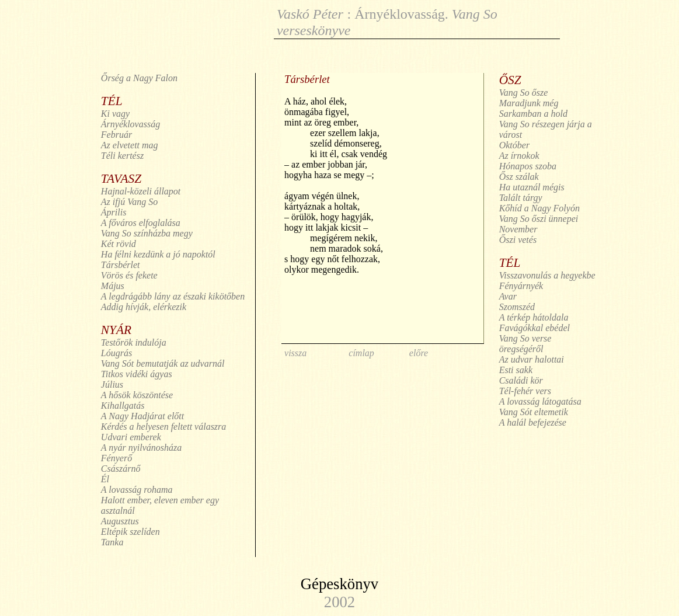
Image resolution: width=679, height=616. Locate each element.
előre (419, 353)
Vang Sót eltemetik (534, 412)
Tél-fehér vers (525, 391)
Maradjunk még (529, 103)
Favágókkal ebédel (535, 328)
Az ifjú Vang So (129, 202)
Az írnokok (519, 156)
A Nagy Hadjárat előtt (142, 416)
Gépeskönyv (339, 584)
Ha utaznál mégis (532, 187)
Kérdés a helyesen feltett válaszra (163, 427)
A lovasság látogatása (540, 401)
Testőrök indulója (134, 342)
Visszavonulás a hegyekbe (547, 275)
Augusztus (120, 521)
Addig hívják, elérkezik (144, 307)
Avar (508, 296)
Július (112, 384)
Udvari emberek (131, 437)
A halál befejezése (533, 422)
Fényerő (116, 458)
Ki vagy (115, 114)
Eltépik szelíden (130, 532)
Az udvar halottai (532, 359)
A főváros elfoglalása (141, 223)
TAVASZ (121, 179)
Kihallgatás (123, 406)
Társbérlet (121, 265)
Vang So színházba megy (147, 233)
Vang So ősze (524, 93)
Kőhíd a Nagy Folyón (539, 208)
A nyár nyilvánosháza (141, 448)
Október (514, 145)
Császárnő (121, 469)
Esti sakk (516, 370)
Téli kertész (122, 156)
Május (113, 286)
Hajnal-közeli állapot (141, 191)
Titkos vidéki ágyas (137, 374)
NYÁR (116, 330)
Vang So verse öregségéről (525, 344)
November (518, 229)
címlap (361, 353)
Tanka (112, 542)
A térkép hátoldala (534, 317)
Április (114, 212)
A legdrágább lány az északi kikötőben (173, 296)
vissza (295, 353)
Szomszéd (517, 307)
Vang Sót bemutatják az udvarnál (163, 363)
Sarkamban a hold (533, 114)
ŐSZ (510, 80)
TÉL (112, 101)
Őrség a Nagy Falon (139, 78)
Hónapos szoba (528, 166)
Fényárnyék (521, 286)
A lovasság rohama (137, 490)
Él (105, 479)
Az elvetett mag (130, 145)
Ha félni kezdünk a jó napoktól (158, 254)
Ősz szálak (519, 177)
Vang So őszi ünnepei (539, 219)
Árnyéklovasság (400, 14)
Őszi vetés (518, 240)
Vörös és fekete (129, 275)
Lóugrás (116, 353)
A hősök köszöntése (137, 395)
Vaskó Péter (310, 14)
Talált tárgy (521, 198)
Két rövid (119, 244)
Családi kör (521, 380)
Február (116, 135)
